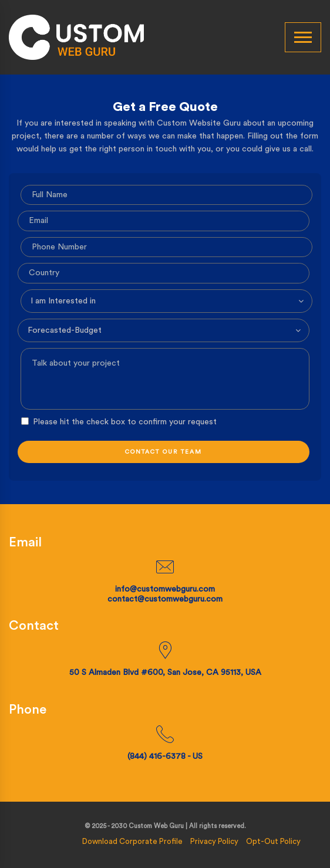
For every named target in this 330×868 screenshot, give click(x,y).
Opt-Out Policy (273, 841)
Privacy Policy (214, 841)
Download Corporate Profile (132, 841)
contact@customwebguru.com (165, 599)
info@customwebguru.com (165, 589)
